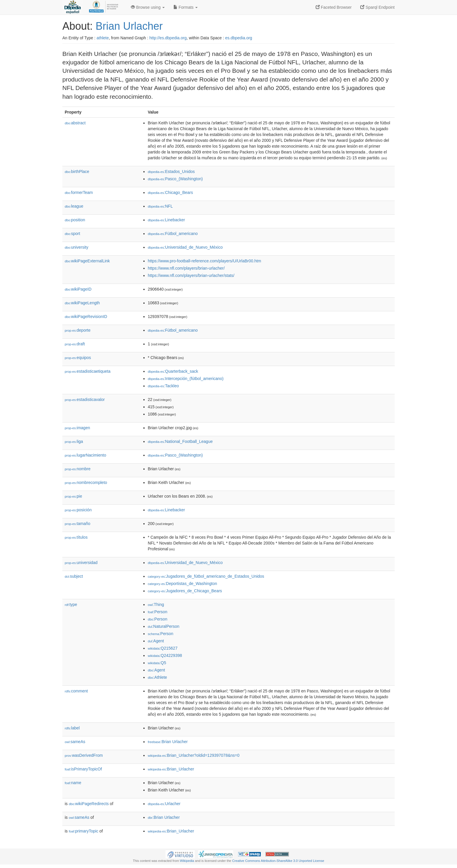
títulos (76, 537)
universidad (81, 563)
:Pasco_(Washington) (175, 179)
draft (75, 344)
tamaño (78, 524)
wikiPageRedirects (89, 804)
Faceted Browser (334, 7)
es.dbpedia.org (239, 38)
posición (78, 510)
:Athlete (157, 677)
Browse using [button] (148, 7)
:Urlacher (164, 804)
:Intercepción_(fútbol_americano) (186, 379)
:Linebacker (166, 220)
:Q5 (157, 663)
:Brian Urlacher (168, 742)
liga (74, 441)
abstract (75, 123)
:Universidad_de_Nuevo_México (185, 247)
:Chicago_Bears (170, 192)
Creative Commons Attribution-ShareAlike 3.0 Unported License (278, 861)
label (72, 728)
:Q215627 (163, 648)
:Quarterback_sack (173, 371)
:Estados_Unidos (171, 172)
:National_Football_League (180, 441)
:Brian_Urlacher (171, 769)
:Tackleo (163, 386)
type (71, 604)
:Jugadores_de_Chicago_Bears (185, 591)
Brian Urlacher (129, 26)
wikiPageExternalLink (87, 261)
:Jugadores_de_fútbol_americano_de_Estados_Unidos (206, 576)
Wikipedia (187, 861)
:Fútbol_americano (173, 234)
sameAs (75, 742)
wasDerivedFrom (84, 755)
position (75, 220)
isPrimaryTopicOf (83, 769)
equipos (78, 358)
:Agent (156, 641)
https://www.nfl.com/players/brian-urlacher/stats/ (191, 275)
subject (74, 576)
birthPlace (77, 172)
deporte (78, 330)
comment (76, 691)
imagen (77, 428)
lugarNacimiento (85, 455)
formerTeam (79, 192)
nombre (78, 469)
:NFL (160, 206)
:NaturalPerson (164, 626)
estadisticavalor (85, 399)
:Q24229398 (165, 655)
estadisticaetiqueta (88, 371)
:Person (158, 612)
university (77, 247)
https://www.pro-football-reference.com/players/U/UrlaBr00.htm (204, 261)
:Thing (156, 604)
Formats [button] (186, 7)
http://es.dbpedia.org (168, 38)
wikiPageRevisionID (86, 317)
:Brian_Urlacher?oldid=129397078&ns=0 (194, 755)
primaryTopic (84, 831)
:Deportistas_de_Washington (182, 584)
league (74, 206)
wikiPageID (78, 289)
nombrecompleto (86, 482)
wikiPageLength (82, 303)
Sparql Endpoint (377, 7)
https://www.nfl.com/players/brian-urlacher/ (186, 268)
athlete (103, 38)
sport (72, 234)
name (73, 783)
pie (73, 496)
